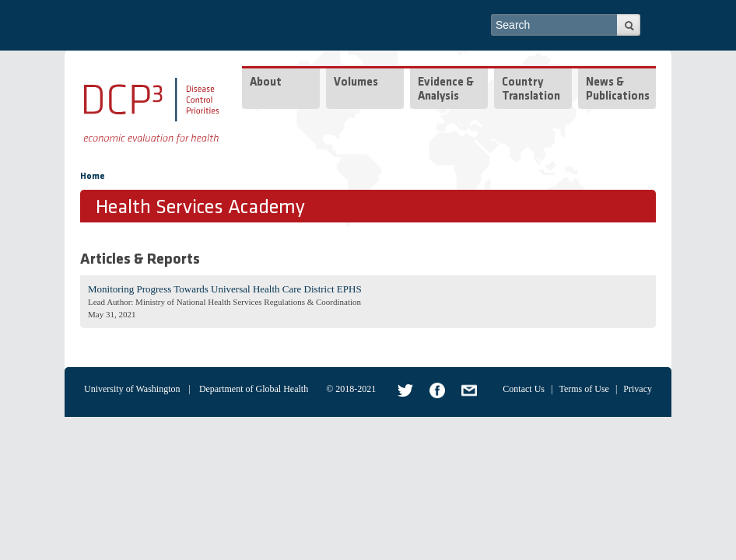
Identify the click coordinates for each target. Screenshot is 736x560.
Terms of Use (584, 389)
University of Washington (132, 389)
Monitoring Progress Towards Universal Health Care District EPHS (225, 289)
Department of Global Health (254, 389)
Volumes (356, 83)
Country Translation (531, 90)
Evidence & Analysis (446, 90)
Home (93, 177)
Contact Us (524, 389)
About (266, 83)
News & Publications (618, 90)
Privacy (638, 389)
